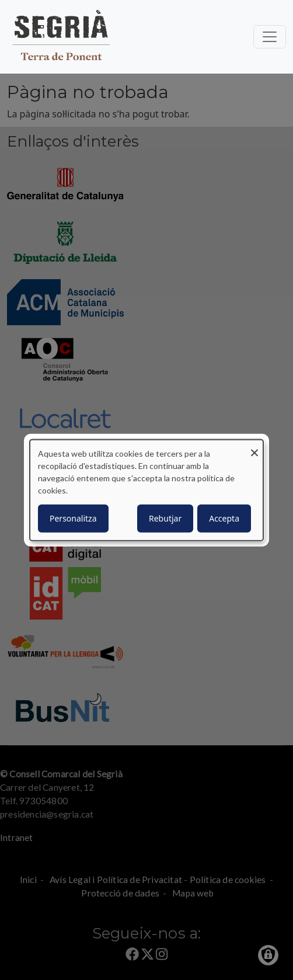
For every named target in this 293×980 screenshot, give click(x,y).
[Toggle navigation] (270, 37)
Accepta (224, 518)
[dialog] (146, 490)
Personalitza (73, 518)
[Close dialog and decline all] (254, 447)
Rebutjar (165, 518)
